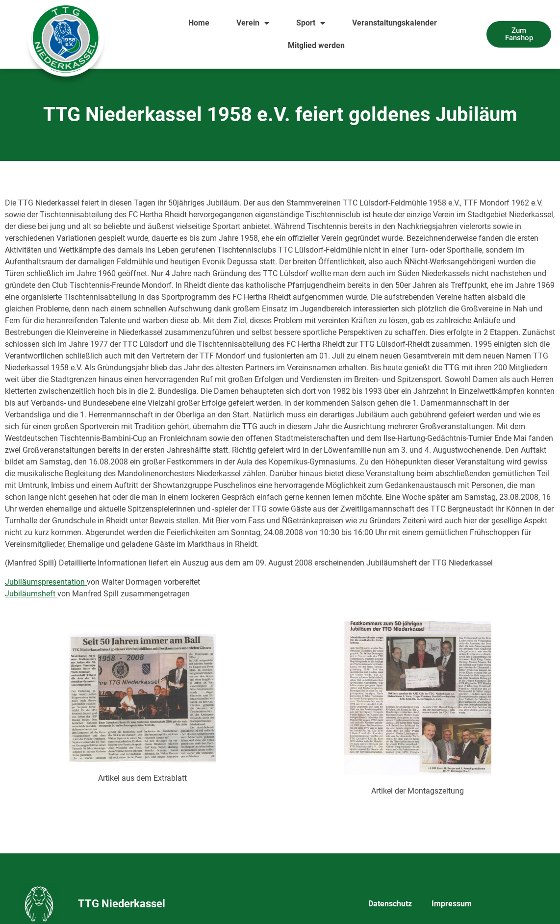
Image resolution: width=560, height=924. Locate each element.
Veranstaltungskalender (395, 23)
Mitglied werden (316, 45)
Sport (311, 23)
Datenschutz (390, 904)
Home (199, 23)
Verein (253, 23)
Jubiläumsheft (31, 594)
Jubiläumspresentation (46, 582)
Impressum (452, 904)
